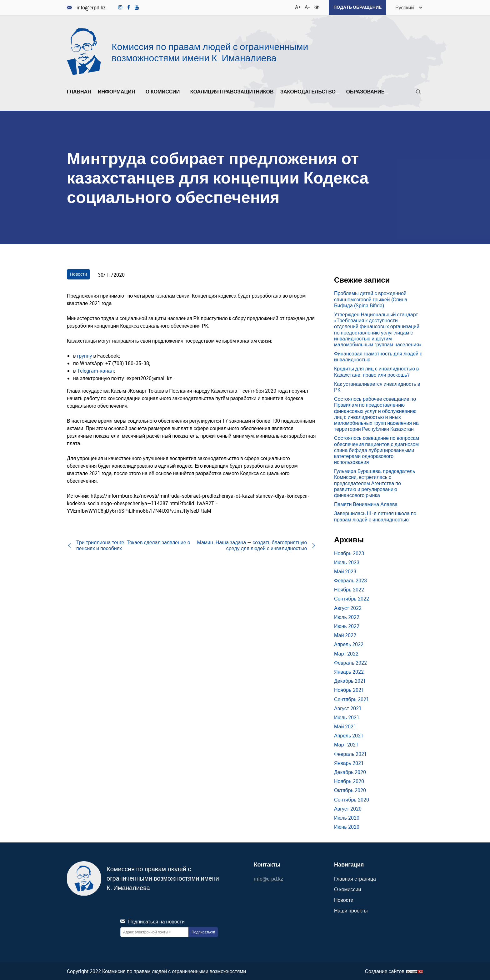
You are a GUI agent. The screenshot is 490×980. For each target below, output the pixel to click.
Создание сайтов (385, 971)
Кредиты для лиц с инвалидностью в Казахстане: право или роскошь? (376, 371)
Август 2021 (348, 708)
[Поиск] (418, 93)
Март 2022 (346, 653)
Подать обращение (356, 7)
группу (85, 355)
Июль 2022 (347, 616)
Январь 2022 (349, 671)
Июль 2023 (347, 562)
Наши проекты (351, 910)
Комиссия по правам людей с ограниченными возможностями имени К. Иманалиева (210, 51)
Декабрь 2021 (350, 680)
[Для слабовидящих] (315, 6)
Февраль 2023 (350, 580)
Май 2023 (345, 571)
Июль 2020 (347, 817)
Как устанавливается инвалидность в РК (377, 386)
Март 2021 (346, 744)
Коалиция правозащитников (232, 91)
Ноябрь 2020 (349, 781)
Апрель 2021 (349, 735)
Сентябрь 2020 (352, 799)
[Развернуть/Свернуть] (137, 93)
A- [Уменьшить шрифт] (306, 6)
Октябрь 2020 (350, 790)
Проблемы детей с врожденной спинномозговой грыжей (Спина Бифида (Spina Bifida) (371, 299)
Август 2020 (348, 808)
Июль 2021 (347, 717)
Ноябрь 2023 (349, 553)
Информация (118, 91)
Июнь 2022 (347, 626)
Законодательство (310, 91)
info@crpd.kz (86, 7)
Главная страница (355, 878)
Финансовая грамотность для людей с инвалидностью (378, 356)
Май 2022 (345, 635)
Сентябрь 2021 (352, 699)
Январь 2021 (349, 762)
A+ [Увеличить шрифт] (296, 6)
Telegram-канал (95, 370)
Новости (78, 273)
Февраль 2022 (350, 662)
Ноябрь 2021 (349, 690)
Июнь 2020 (347, 826)
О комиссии (165, 91)
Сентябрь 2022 (352, 598)
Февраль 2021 (350, 753)
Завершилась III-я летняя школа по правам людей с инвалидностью (375, 516)
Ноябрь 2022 (349, 589)
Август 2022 (348, 607)
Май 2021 (345, 726)
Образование (367, 91)
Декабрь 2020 (350, 771)
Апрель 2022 (349, 644)
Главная (79, 91)
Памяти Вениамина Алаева (366, 504)
